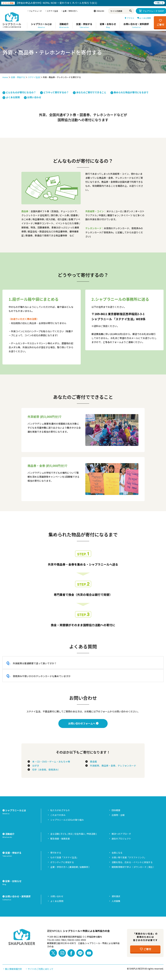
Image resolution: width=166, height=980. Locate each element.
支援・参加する (18, 77)
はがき (34, 766)
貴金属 (92, 762)
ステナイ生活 (34, 77)
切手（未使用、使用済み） (45, 770)
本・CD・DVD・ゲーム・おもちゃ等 (50, 762)
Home (5, 77)
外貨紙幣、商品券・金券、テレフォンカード (112, 766)
